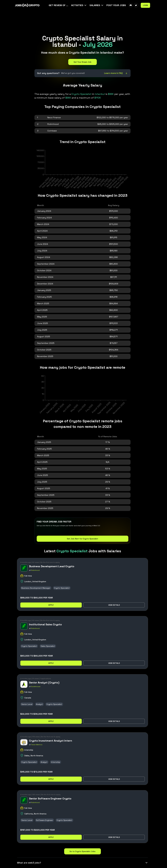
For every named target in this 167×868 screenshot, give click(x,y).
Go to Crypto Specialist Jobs (83, 851)
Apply (51, 605)
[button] (79, 5)
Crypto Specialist (62, 588)
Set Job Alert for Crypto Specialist (83, 539)
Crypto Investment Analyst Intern (51, 741)
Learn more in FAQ (116, 73)
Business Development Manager (36, 588)
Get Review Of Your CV (59, 5)
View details (114, 605)
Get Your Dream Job (83, 62)
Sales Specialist (48, 646)
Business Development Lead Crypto (52, 566)
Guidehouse (36, 687)
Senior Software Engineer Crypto (50, 799)
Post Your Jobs (116, 5)
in (88, 94)
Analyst (39, 704)
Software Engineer (44, 820)
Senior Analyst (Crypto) (44, 683)
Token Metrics (37, 745)
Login (145, 5)
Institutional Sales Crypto (45, 624)
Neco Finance (54, 117)
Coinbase (52, 131)
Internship (56, 762)
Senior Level (27, 704)
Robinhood (53, 124)
